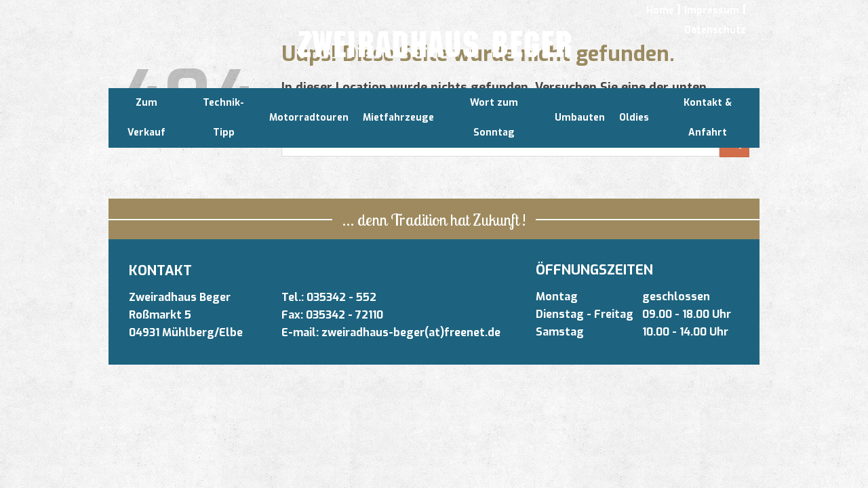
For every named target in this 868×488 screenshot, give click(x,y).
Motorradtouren (309, 118)
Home (660, 11)
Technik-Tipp (223, 118)
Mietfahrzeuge (398, 118)
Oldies (634, 118)
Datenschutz (715, 30)
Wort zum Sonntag (494, 118)
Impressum (712, 11)
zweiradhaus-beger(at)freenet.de (411, 332)
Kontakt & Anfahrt (708, 118)
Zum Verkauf (146, 118)
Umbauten (580, 118)
